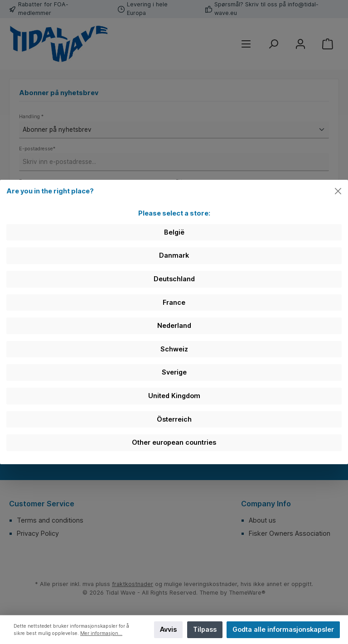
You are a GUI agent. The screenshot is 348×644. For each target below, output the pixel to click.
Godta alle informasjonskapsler (283, 629)
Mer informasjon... (101, 633)
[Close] (338, 191)
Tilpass (205, 629)
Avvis (168, 629)
